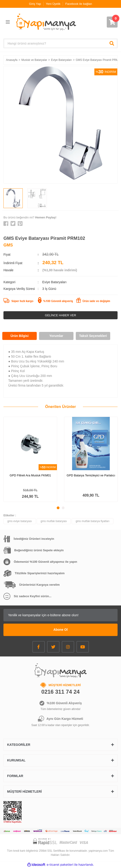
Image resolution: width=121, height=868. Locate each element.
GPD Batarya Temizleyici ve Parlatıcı (91, 475)
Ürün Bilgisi (20, 336)
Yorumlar (56, 336)
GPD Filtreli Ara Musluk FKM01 (30, 475)
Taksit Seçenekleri (93, 336)
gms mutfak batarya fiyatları (92, 521)
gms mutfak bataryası (54, 521)
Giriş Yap (35, 4)
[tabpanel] (30, 459)
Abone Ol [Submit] (60, 630)
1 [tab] (58, 508)
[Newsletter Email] (60, 615)
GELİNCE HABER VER (61, 315)
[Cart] (112, 22)
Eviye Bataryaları (54, 282)
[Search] (60, 43)
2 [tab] (63, 508)
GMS (8, 245)
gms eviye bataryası (20, 521)
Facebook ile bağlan (79, 4)
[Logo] (46, 22)
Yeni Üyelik (53, 4)
